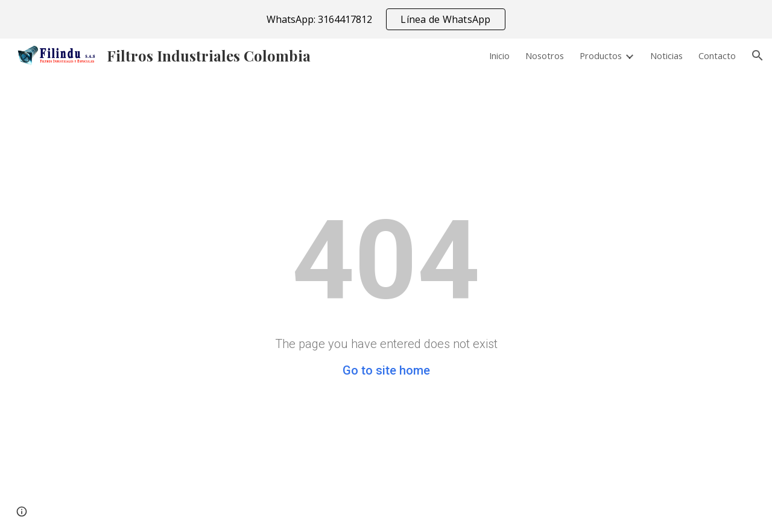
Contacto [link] (717, 55)
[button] (758, 55)
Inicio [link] (499, 55)
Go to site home (386, 370)
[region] (386, 19)
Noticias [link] (666, 55)
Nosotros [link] (545, 55)
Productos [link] (601, 55)
